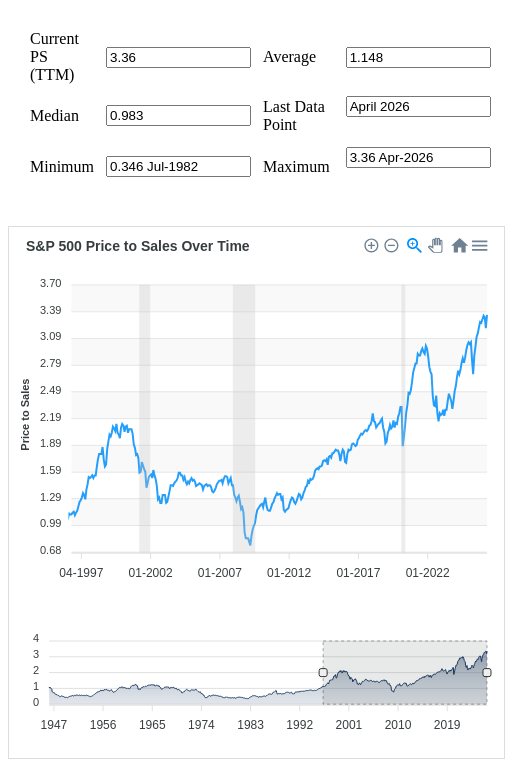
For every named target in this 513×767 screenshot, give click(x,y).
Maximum (296, 166)
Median (54, 115)
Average (289, 56)
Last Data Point (294, 115)
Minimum (62, 166)
